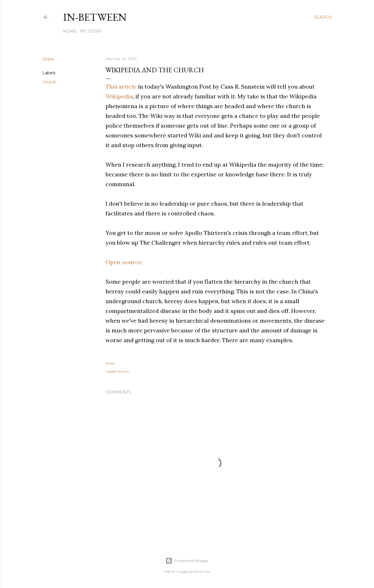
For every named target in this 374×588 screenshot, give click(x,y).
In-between (95, 17)
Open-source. (124, 262)
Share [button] (48, 59)
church (49, 82)
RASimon (202, 572)
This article (122, 86)
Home (70, 31)
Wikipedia (119, 96)
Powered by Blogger (187, 561)
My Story (91, 31)
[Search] (323, 17)
